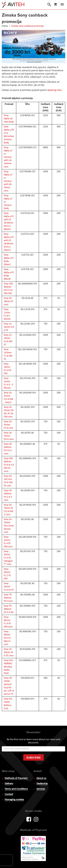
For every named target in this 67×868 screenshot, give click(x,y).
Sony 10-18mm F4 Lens (8, 301)
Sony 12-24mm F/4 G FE (9, 327)
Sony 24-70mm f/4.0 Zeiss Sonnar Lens (9, 526)
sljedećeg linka (54, 90)
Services (41, 789)
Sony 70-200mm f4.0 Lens (8, 598)
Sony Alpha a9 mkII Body (9, 119)
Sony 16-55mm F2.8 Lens (8, 425)
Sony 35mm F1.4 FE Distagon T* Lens (8, 558)
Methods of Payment (16, 778)
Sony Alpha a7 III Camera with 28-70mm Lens (8, 181)
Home (5, 26)
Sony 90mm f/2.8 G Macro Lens (7, 638)
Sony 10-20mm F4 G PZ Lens (9, 652)
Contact (9, 794)
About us (41, 778)
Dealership (42, 784)
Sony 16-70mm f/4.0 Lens (9, 436)
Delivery (9, 784)
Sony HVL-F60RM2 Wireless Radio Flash (9, 667)
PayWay (34, 849)
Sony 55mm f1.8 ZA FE (9, 587)
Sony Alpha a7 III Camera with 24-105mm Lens (8, 157)
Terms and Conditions (16, 789)
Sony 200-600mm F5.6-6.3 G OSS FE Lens (9, 465)
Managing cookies (14, 800)
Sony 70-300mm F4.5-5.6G (9, 609)
